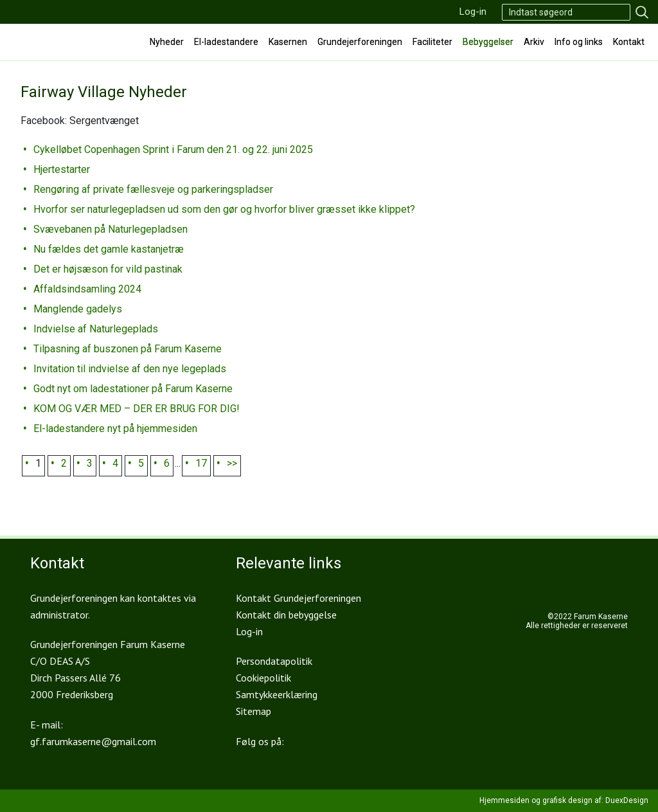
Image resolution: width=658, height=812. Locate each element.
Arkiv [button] (534, 42)
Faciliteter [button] (432, 42)
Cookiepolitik (263, 678)
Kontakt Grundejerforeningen (298, 598)
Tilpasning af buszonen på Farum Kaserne (128, 349)
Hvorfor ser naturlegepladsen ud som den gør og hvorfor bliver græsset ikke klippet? (224, 209)
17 (201, 463)
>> (232, 463)
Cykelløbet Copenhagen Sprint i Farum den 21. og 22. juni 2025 (173, 149)
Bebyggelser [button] (488, 42)
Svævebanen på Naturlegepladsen (111, 229)
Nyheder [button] (167, 42)
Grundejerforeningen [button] (360, 42)
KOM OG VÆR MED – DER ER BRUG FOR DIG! (137, 409)
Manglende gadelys (78, 309)
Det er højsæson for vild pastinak (108, 269)
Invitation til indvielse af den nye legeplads (130, 369)
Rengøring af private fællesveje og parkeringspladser (153, 189)
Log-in (473, 12)
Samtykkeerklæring (277, 694)
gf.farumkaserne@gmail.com (93, 741)
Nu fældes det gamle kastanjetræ (109, 249)
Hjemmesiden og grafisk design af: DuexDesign (564, 800)
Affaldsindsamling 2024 (87, 289)
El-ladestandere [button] (226, 42)
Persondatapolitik (274, 661)
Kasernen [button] (288, 42)
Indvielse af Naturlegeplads (96, 329)
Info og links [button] (579, 42)
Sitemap (253, 711)
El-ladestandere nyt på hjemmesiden (115, 429)
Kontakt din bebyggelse (286, 615)
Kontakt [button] (629, 42)
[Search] (566, 12)
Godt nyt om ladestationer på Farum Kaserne (133, 389)
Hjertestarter (62, 169)
